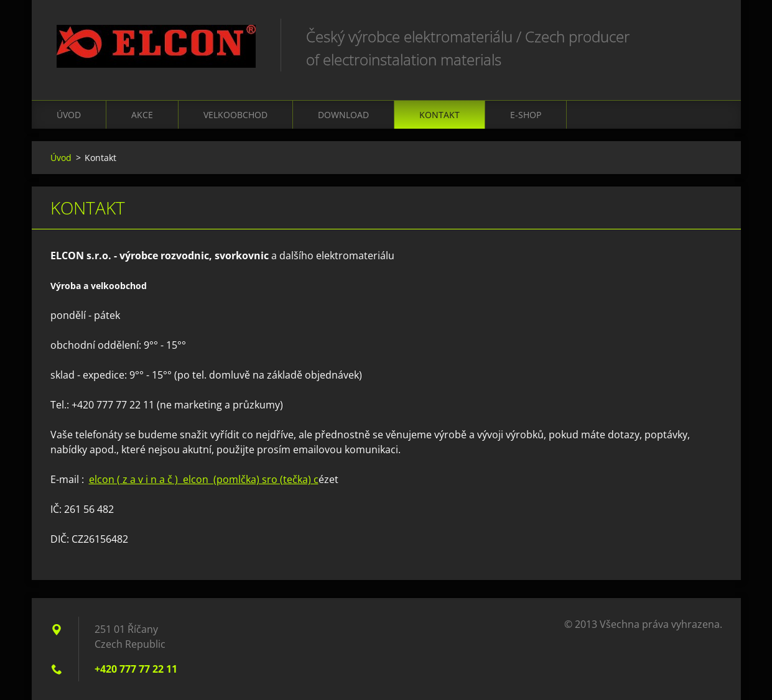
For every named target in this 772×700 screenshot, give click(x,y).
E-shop (526, 115)
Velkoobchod (235, 115)
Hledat (709, 36)
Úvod (69, 115)
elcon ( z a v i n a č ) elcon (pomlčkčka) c (204, 479)
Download (343, 115)
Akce (142, 115)
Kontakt (439, 115)
